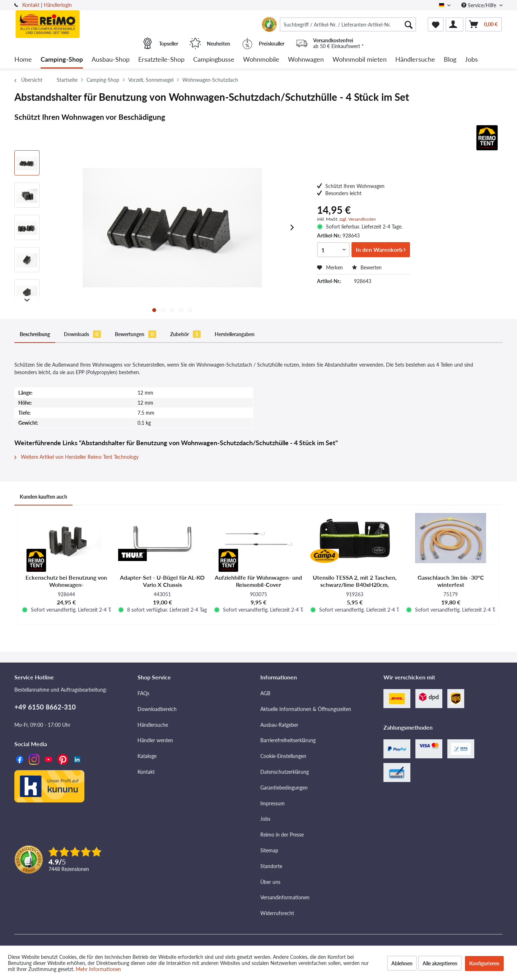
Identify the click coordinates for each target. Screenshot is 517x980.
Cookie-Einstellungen (283, 756)
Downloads (82, 334)
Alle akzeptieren (440, 963)
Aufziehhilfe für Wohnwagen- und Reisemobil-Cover (258, 581)
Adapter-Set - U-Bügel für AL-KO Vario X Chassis (162, 581)
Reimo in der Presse (282, 835)
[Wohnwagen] (306, 60)
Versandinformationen (285, 897)
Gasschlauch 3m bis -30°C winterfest (451, 581)
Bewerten (367, 267)
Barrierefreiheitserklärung (288, 740)
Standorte (271, 866)
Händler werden (155, 740)
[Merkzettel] (436, 24)
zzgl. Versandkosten (358, 219)
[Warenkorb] (484, 24)
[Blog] (450, 60)
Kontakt (31, 5)
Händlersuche (153, 725)
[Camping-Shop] (62, 60)
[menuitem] (348, 24)
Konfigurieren (484, 963)
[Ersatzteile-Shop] (161, 60)
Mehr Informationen (98, 969)
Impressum (273, 803)
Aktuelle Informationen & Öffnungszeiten (306, 709)
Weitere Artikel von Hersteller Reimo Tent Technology (76, 457)
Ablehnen (402, 963)
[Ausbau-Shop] (111, 60)
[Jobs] (471, 60)
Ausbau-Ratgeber (279, 725)
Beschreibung (35, 334)
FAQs (143, 693)
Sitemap (269, 850)
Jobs (265, 819)
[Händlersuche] (415, 60)
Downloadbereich (157, 709)
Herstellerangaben (235, 334)
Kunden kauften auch (43, 497)
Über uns (270, 882)
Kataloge (147, 756)
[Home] (23, 60)
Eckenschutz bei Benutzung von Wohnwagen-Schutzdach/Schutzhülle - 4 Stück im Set (66, 581)
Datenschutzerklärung (285, 772)
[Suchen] (409, 24)
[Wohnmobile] (261, 60)
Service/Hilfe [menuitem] (479, 5)
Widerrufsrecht (277, 913)
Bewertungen (136, 334)
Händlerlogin (58, 5)
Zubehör (185, 334)
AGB (265, 693)
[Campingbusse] (214, 60)
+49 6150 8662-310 (45, 707)
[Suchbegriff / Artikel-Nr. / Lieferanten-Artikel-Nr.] (348, 24)
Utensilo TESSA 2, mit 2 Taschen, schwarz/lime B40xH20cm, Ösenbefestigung (355, 581)
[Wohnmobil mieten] (360, 60)
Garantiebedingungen (284, 788)
